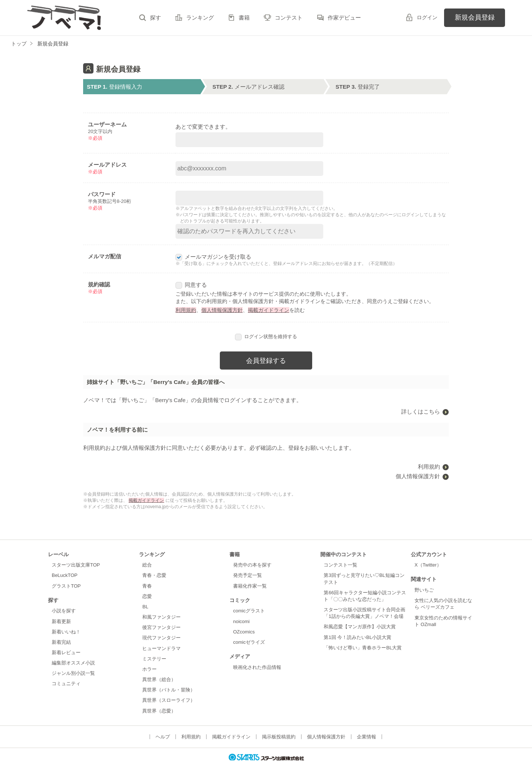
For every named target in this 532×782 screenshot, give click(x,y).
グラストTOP (66, 586)
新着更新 (61, 621)
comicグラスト (249, 611)
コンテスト (289, 18)
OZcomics (244, 632)
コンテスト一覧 (340, 565)
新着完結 (61, 642)
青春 (147, 586)
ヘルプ (163, 737)
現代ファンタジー (161, 638)
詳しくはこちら (421, 412)
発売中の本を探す (252, 565)
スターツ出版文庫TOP (76, 565)
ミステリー (154, 659)
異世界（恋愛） (159, 711)
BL (145, 607)
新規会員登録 (475, 17)
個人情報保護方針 (222, 310)
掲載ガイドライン (269, 310)
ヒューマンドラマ (161, 648)
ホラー (149, 669)
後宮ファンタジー (161, 627)
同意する (191, 285)
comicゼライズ (249, 642)
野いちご (424, 590)
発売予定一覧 (248, 575)
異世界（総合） (159, 679)
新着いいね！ (66, 632)
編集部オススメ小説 (73, 663)
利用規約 (186, 310)
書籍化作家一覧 (250, 586)
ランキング (200, 18)
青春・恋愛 (154, 575)
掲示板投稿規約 (279, 737)
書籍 (244, 18)
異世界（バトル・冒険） (169, 690)
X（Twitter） (428, 565)
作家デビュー (344, 18)
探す (156, 18)
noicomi (241, 621)
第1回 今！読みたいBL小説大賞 (357, 637)
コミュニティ (66, 684)
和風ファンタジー (161, 617)
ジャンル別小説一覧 (73, 673)
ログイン (427, 17)
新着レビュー (66, 652)
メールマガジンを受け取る (213, 257)
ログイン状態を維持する (266, 336)
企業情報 (366, 737)
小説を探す (64, 611)
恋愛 (147, 596)
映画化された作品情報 (257, 667)
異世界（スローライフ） (169, 700)
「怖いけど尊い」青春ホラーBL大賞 (363, 648)
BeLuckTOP (65, 575)
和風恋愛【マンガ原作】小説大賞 (360, 627)
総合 (147, 565)
